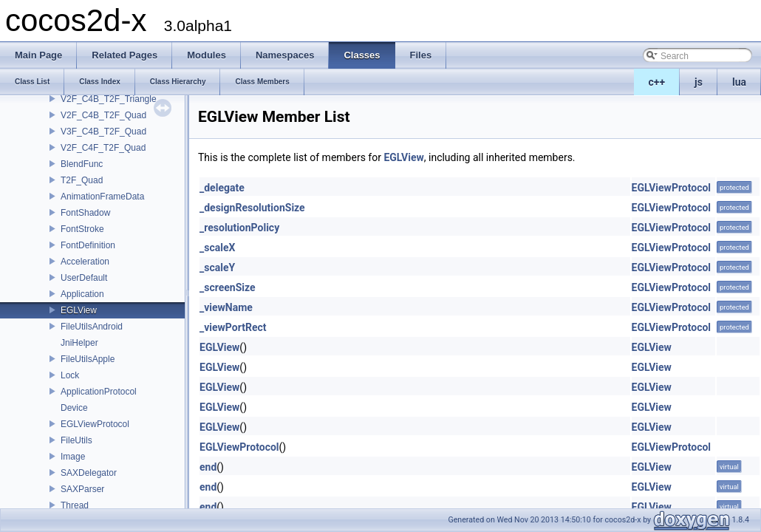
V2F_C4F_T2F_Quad (103, 148)
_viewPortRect (233, 327)
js (699, 82)
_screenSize (228, 287)
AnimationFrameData (102, 197)
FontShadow (85, 213)
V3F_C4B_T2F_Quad (103, 132)
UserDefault (84, 278)
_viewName (226, 307)
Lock (70, 375)
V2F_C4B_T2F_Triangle (109, 99)
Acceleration (85, 262)
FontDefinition (88, 245)
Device (74, 408)
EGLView (79, 310)
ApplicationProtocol (99, 392)
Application (82, 294)
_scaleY (217, 267)
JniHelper (79, 343)
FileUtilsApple (88, 359)
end (208, 467)
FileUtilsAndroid (92, 327)
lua (739, 82)
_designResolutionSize (252, 208)
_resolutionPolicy (239, 228)
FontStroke (82, 229)
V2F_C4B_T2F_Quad (103, 115)
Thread (75, 505)
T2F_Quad (82, 180)
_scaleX (217, 248)
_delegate (222, 188)
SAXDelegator (89, 473)
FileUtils (76, 440)
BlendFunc (82, 164)
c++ (657, 82)
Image (73, 457)
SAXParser (82, 489)
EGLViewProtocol (95, 424)
